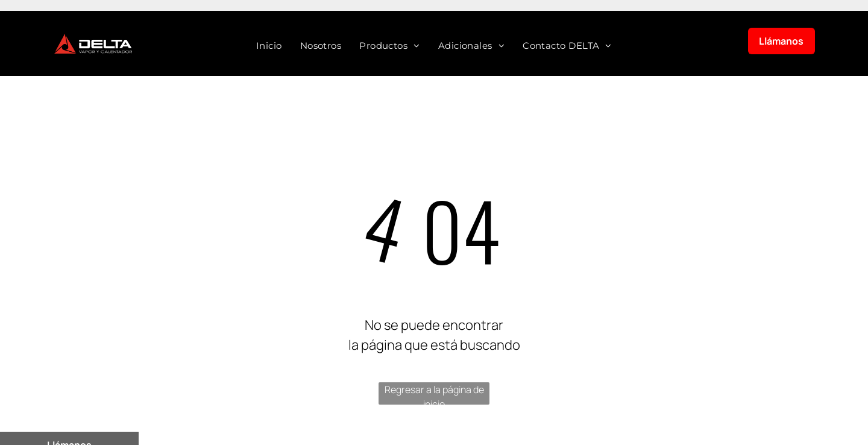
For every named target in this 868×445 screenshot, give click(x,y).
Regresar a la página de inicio (434, 394)
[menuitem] (269, 46)
